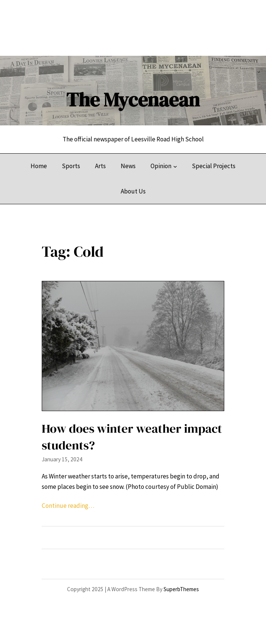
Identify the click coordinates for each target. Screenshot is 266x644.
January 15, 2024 (62, 459)
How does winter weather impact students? (132, 437)
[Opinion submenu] (175, 166)
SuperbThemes (181, 589)
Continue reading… (68, 506)
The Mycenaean (133, 100)
